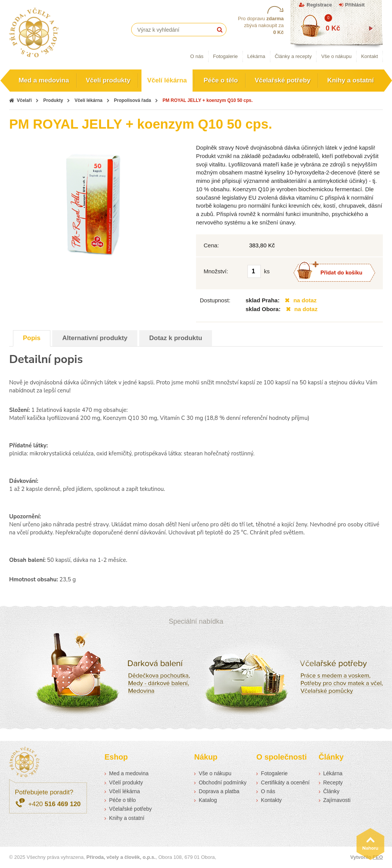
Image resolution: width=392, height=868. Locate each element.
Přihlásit (355, 5)
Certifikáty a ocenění (285, 782)
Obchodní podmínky (223, 782)
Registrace (319, 5)
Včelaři (24, 100)
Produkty (53, 100)
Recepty (333, 782)
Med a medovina (44, 80)
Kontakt (370, 56)
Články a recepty (293, 56)
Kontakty (271, 800)
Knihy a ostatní (350, 80)
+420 (55, 804)
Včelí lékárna (167, 80)
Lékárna (256, 56)
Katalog (208, 800)
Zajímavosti (337, 800)
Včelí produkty (108, 80)
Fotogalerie (226, 56)
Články (332, 791)
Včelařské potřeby (283, 80)
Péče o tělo (221, 80)
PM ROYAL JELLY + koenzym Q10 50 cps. (207, 100)
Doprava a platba (219, 791)
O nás (197, 56)
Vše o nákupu (336, 56)
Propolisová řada (133, 100)
